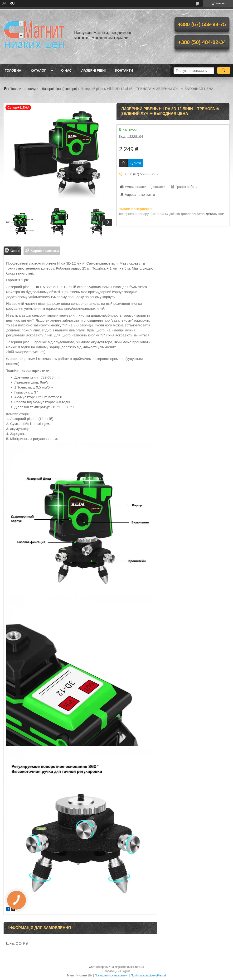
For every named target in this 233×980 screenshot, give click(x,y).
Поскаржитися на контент (112, 975)
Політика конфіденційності (148, 975)
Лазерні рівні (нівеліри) (59, 89)
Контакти (124, 70)
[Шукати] (224, 70)
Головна (13, 70)
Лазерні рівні (94, 70)
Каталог (38, 70)
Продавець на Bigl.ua (116, 971)
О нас (66, 70)
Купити (135, 163)
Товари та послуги (24, 89)
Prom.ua (139, 967)
